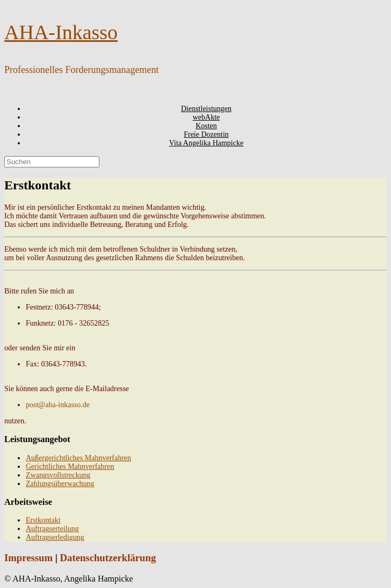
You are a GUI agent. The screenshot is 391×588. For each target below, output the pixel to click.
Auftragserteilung (52, 529)
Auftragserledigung (55, 537)
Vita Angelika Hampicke (206, 143)
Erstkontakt (43, 520)
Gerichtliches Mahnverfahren (70, 466)
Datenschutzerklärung (108, 558)
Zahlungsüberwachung (60, 484)
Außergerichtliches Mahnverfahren (78, 458)
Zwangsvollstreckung (58, 475)
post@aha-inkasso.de (58, 405)
